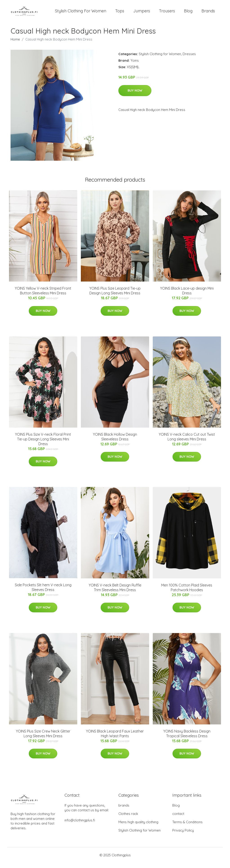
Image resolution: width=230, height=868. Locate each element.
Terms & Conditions (187, 827)
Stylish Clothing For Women (81, 13)
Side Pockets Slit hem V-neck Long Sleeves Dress (43, 592)
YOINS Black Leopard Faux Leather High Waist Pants (115, 738)
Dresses (189, 59)
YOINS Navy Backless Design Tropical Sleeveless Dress (187, 738)
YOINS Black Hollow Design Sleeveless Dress (115, 442)
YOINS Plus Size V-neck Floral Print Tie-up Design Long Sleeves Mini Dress (43, 444)
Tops (120, 13)
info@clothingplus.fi (80, 825)
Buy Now (135, 95)
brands (124, 811)
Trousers (167, 13)
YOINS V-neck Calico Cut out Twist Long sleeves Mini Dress (187, 442)
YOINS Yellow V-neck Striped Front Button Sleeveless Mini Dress (43, 296)
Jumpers (142, 13)
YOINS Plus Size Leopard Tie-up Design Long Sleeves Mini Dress (115, 296)
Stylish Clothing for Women (160, 59)
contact (178, 819)
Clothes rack (128, 819)
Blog (188, 13)
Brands (208, 13)
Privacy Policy (183, 835)
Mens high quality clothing (138, 827)
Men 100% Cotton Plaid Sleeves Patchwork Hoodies (187, 592)
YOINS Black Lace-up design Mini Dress (187, 296)
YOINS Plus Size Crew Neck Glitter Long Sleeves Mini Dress (43, 738)
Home (15, 44)
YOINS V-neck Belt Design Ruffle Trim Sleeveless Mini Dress (115, 592)
